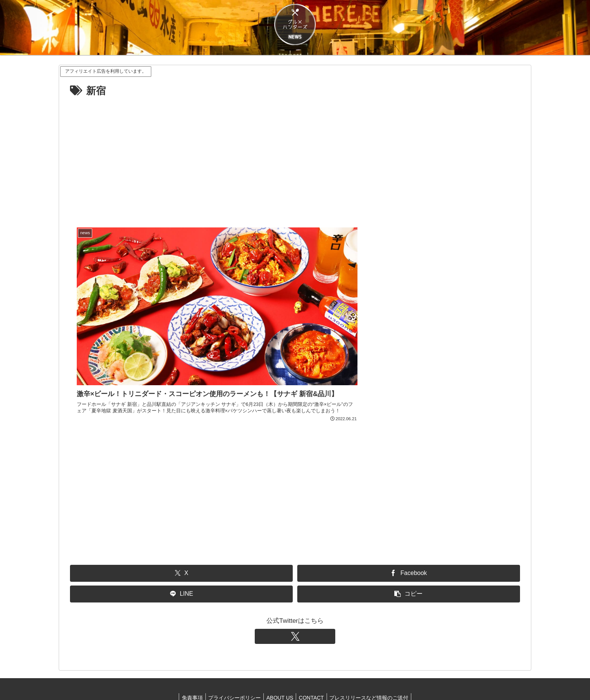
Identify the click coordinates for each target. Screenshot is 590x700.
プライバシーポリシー (232, 677)
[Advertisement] (295, 156)
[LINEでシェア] (181, 573)
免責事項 (187, 677)
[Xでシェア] (181, 552)
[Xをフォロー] (295, 615)
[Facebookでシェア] (409, 552)
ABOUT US (280, 677)
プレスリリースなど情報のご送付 (374, 677)
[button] (409, 573)
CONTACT (314, 677)
